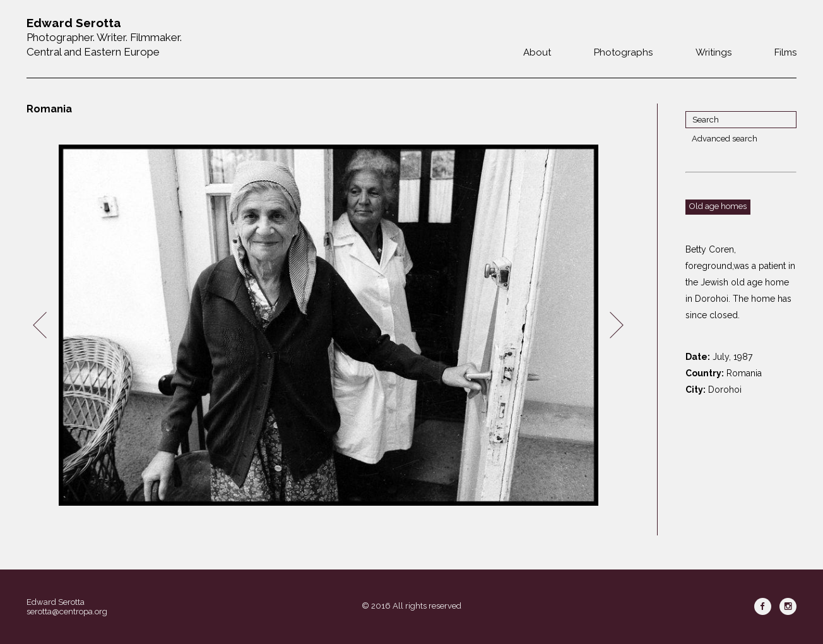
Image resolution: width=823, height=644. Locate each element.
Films (785, 52)
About (537, 52)
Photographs (623, 52)
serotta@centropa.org (67, 611)
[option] (328, 325)
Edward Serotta (56, 602)
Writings (713, 52)
